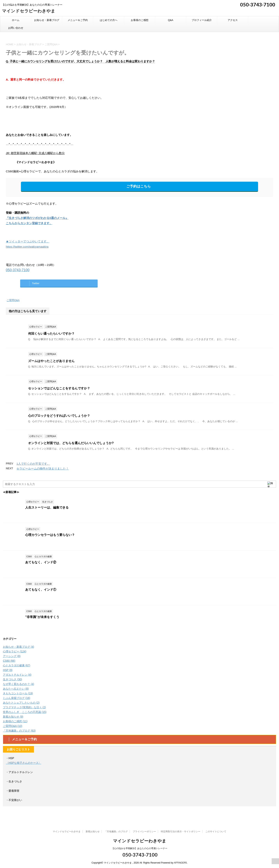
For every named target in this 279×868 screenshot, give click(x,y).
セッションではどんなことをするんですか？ (59, 388)
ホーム (16, 20)
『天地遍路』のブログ (116, 832)
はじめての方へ (109, 20)
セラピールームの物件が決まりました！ (43, 468)
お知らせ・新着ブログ (47, 20)
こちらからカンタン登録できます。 (29, 223)
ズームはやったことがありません (51, 361)
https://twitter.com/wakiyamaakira (27, 247)
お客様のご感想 (140, 20)
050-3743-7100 (257, 4)
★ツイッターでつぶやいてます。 (28, 241)
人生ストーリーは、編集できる (47, 507)
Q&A (171, 20)
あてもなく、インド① (41, 590)
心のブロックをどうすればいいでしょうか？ (59, 416)
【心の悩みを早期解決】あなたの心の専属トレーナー (139, 848)
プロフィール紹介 (202, 20)
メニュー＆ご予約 (78, 20)
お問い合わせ (16, 28)
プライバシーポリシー (144, 832)
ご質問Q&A (13, 300)
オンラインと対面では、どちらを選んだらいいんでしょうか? (71, 443)
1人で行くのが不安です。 (33, 464)
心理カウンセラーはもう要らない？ (50, 535)
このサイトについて (216, 832)
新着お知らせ (93, 832)
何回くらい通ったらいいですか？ (51, 334)
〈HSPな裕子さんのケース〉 (24, 763)
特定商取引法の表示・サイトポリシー (181, 832)
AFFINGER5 (180, 863)
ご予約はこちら (139, 186)
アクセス (233, 20)
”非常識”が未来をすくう (42, 617)
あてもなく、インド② (41, 562)
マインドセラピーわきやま (29, 11)
